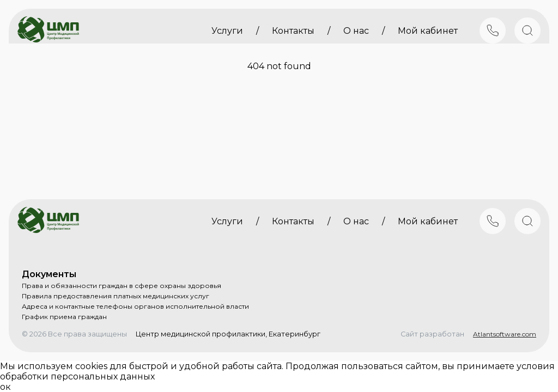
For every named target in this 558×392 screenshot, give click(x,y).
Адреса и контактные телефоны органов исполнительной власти (135, 306)
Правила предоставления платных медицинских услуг (116, 296)
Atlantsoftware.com (505, 334)
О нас (356, 31)
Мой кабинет (428, 31)
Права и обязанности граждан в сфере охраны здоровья (122, 286)
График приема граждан (64, 317)
